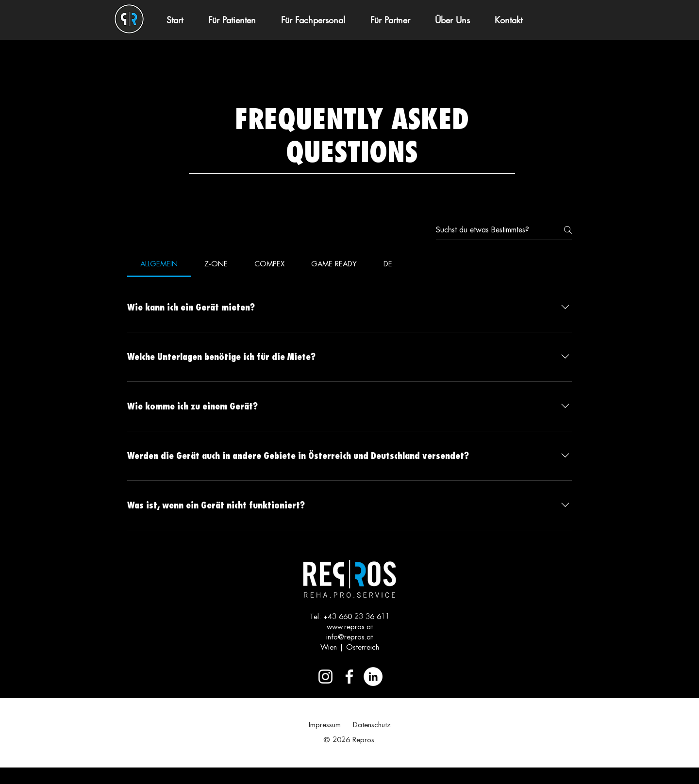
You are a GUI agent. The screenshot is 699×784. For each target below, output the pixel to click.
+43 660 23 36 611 (357, 617)
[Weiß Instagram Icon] (325, 677)
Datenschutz (372, 725)
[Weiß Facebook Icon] (349, 677)
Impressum (325, 725)
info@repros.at (349, 637)
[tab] (159, 264)
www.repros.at (350, 627)
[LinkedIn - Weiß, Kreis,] (373, 677)
